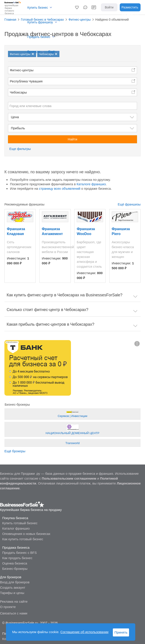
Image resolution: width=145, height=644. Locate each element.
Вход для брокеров (15, 582)
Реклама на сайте (14, 601)
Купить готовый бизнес (20, 523)
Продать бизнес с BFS (20, 553)
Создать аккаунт (13, 587)
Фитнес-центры (22, 70)
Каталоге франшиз (91, 184)
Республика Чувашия (26, 81)
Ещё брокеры (15, 451)
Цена (15, 117)
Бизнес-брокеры (15, 569)
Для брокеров (11, 577)
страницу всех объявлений (60, 188)
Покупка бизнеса (15, 518)
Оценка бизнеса (15, 563)
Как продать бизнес (17, 558)
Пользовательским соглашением (69, 478)
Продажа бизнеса (16, 547)
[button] (77, 7)
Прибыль (18, 128)
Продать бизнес (39, 37)
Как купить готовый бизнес (23, 539)
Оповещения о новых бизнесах (26, 534)
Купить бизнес (38, 8)
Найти (73, 139)
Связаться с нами (14, 613)
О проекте (8, 607)
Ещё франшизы (129, 204)
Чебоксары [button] (18, 92)
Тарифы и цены (12, 593)
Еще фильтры (20, 149)
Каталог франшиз (16, 528)
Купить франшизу (40, 22)
